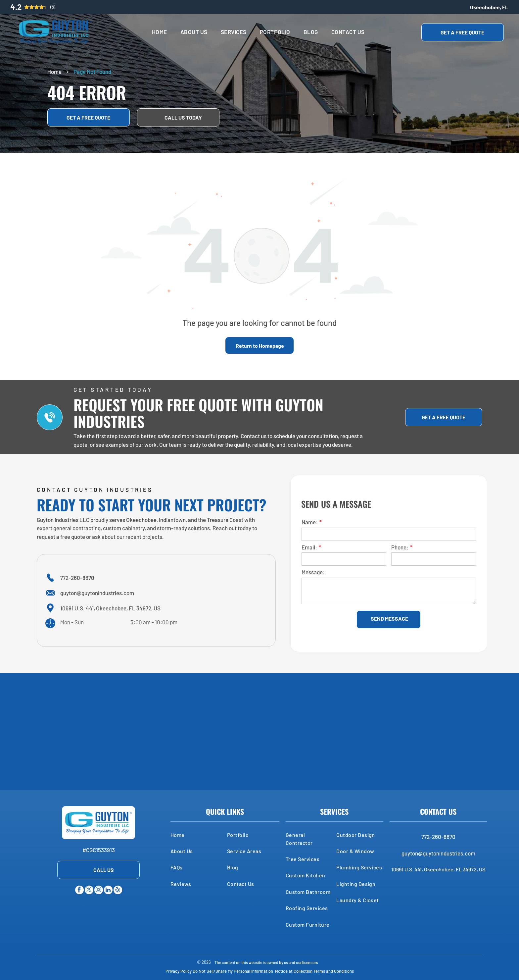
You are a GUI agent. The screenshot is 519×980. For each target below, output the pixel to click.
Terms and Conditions (334, 971)
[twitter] (89, 891)
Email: (309, 547)
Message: (313, 572)
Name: (310, 522)
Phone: (400, 547)
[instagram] (99, 891)
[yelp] (118, 891)
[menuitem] (160, 32)
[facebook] (79, 891)
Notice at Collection (294, 971)
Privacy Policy (179, 971)
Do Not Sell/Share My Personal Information (233, 971)
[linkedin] (108, 891)
